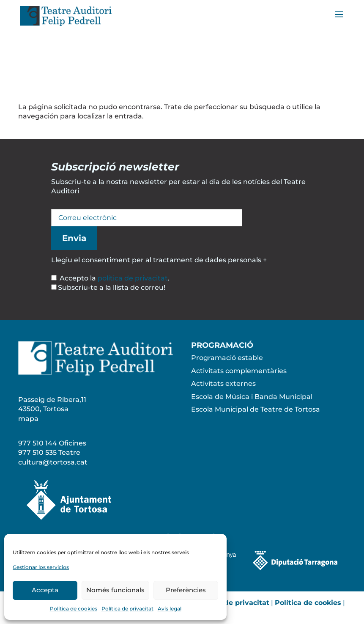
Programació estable (227, 358)
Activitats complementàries (239, 371)
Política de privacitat (127, 609)
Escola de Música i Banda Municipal (252, 397)
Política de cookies (74, 609)
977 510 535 (37, 452)
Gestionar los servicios (41, 567)
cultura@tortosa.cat (53, 462)
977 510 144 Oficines (52, 443)
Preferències (186, 590)
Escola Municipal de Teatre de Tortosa (256, 409)
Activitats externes (223, 383)
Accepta (45, 590)
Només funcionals (115, 590)
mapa (28, 419)
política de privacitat (133, 278)
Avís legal (170, 609)
